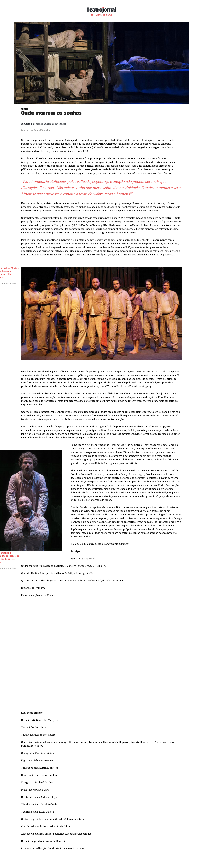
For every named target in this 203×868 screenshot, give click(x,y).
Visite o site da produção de (101, 544)
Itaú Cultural (35, 566)
